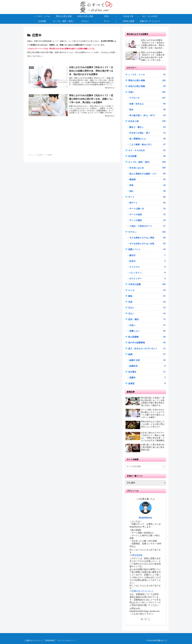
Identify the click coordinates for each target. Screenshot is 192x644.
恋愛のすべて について (143, 591)
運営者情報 (137, 555)
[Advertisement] (72, 138)
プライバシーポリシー (65, 640)
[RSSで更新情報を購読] (149, 619)
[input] (145, 467)
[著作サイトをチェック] (142, 619)
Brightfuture (145, 517)
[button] (163, 466)
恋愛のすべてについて (34, 640)
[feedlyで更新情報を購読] (145, 619)
